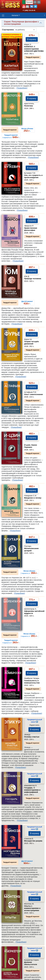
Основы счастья (32, 737)
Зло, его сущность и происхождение (33, 176)
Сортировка (8, 30)
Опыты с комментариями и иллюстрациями (32, 908)
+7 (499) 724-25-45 (29, 10)
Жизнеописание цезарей (31, 549)
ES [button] (35, 2)
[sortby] (25, 30)
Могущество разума (33, 841)
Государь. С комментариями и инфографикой (32, 790)
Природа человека (33, 279)
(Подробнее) (22, 88)
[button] (24, 6)
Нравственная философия (31, 229)
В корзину (32, 39)
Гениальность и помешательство (32, 682)
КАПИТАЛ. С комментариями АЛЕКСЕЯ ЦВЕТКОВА (34, 49)
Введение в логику (33, 498)
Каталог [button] (15, 15)
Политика (29, 106)
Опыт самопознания (33, 394)
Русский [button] (29, 2)
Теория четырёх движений (32, 343)
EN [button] (39, 2)
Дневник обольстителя (31, 963)
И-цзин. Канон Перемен (31, 446)
